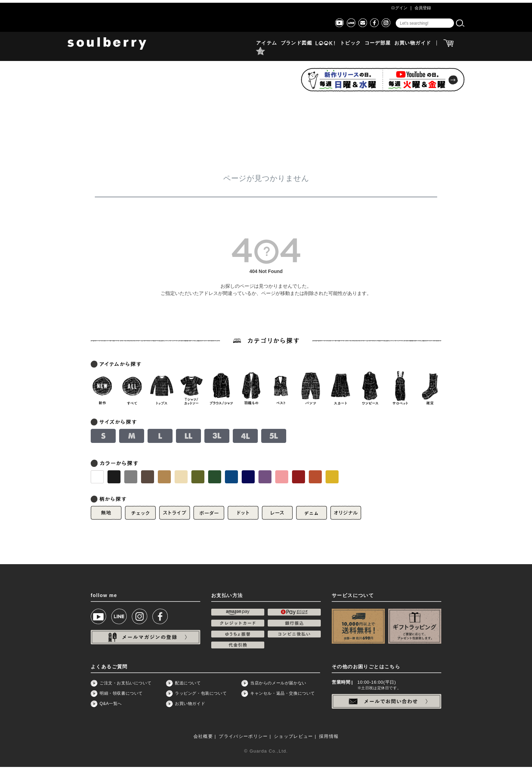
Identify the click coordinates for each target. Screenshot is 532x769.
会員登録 (423, 8)
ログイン (399, 8)
